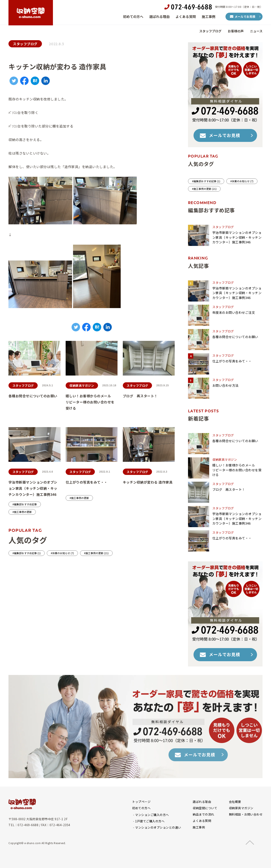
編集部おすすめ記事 (25, 504)
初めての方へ (133, 16)
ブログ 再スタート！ (140, 396)
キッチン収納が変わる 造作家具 (148, 482)
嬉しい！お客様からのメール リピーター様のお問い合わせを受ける (108, 402)
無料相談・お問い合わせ (246, 814)
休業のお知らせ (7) (63, 553)
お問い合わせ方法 (225, 385)
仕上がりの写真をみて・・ (87, 482)
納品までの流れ (203, 814)
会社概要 (235, 802)
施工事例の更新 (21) (97, 553)
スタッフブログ (210, 31)
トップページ (141, 802)
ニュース (256, 31)
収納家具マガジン (82, 385)
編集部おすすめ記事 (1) (27, 553)
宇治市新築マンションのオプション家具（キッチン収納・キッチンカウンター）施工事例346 (33, 488)
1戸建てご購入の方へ (150, 821)
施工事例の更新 (23, 512)
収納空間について (205, 808)
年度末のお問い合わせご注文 (234, 312)
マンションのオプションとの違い (158, 827)
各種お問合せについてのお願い (33, 396)
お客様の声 (236, 31)
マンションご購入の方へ (152, 815)
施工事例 (209, 16)
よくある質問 (186, 16)
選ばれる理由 (159, 16)
